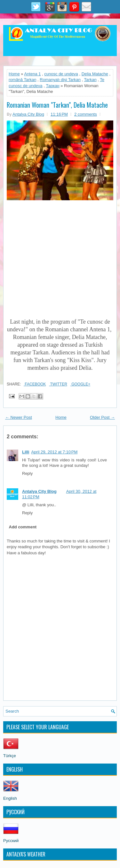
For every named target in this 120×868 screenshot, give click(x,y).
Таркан (52, 86)
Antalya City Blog (39, 491)
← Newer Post (19, 417)
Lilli (26, 452)
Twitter (58, 384)
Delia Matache (95, 74)
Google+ (80, 384)
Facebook (35, 384)
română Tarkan (22, 80)
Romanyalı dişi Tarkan (60, 80)
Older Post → (102, 417)
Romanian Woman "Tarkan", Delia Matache (57, 105)
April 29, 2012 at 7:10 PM (54, 452)
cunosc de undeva (61, 74)
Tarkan (90, 80)
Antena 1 (32, 74)
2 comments (86, 114)
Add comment (23, 527)
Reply (27, 473)
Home (14, 74)
